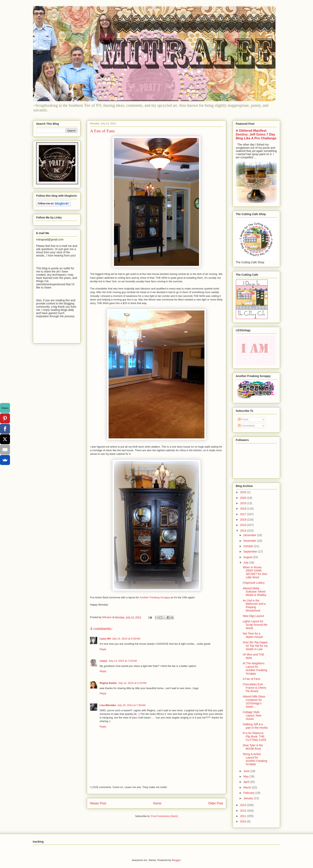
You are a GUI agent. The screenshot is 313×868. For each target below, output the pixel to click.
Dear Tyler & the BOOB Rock (253, 747)
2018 (244, 509)
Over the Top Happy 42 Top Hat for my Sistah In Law (255, 646)
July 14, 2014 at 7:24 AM (123, 661)
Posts (243, 419)
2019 (244, 503)
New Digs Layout (253, 616)
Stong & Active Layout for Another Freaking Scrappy (255, 759)
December (250, 535)
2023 (244, 492)
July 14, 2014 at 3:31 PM (132, 683)
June (247, 771)
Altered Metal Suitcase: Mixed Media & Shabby (255, 592)
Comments (247, 426)
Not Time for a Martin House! (253, 635)
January (249, 798)
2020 (244, 498)
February (249, 793)
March (248, 787)
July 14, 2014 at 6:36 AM (126, 639)
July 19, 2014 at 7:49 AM (131, 705)
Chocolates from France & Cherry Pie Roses (255, 688)
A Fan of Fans (251, 679)
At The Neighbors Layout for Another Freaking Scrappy (255, 668)
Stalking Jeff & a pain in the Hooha (255, 726)
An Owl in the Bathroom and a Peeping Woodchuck (254, 606)
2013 (244, 805)
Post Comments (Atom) (164, 816)
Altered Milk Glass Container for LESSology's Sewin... (254, 701)
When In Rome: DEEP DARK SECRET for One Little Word (255, 572)
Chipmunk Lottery (254, 583)
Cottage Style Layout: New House (252, 715)
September (251, 552)
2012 (244, 811)
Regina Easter (108, 683)
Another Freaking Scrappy (155, 597)
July (246, 563)
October (249, 546)
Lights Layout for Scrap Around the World (255, 625)
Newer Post (98, 803)
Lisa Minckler (108, 705)
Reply (103, 649)
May (246, 776)
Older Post (216, 803)
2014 (244, 531)
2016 (244, 520)
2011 (244, 816)
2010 (244, 821)
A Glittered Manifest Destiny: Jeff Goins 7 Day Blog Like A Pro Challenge (256, 134)
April (247, 782)
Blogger (176, 860)
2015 (244, 525)
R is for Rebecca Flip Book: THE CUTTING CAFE (255, 736)
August (248, 557)
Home (157, 803)
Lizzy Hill (105, 639)
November (250, 541)
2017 (244, 514)
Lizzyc (104, 661)
